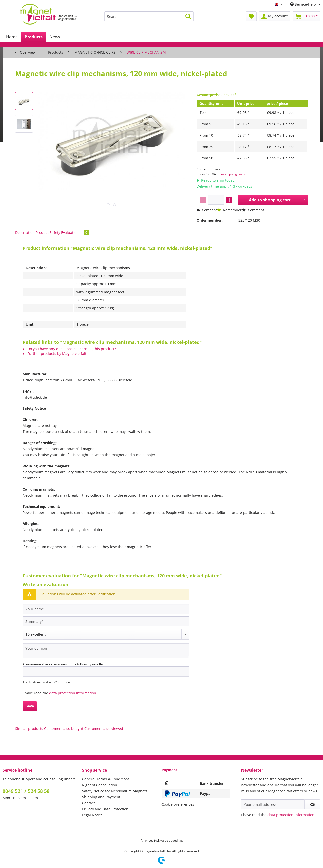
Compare (207, 210)
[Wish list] (251, 16)
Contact (88, 803)
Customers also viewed (104, 728)
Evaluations (75, 233)
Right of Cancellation (100, 785)
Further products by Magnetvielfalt (55, 354)
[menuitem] (149, 19)
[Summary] (106, 621)
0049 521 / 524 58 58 (26, 791)
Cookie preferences (178, 804)
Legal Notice (92, 815)
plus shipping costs (232, 174)
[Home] (12, 37)
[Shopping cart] (307, 16)
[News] (55, 37)
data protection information (73, 693)
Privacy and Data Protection (105, 809)
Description (25, 233)
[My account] (275, 16)
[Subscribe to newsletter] (312, 804)
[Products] (34, 37)
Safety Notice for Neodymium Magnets (115, 791)
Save (30, 706)
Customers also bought (64, 728)
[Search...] (149, 16)
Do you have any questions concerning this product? (69, 349)
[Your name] (106, 609)
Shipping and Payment (101, 797)
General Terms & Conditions (106, 779)
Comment (253, 210)
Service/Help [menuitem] (304, 4)
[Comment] (106, 634)
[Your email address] (273, 804)
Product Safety (48, 233)
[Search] (188, 16)
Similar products (29, 728)
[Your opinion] (106, 651)
